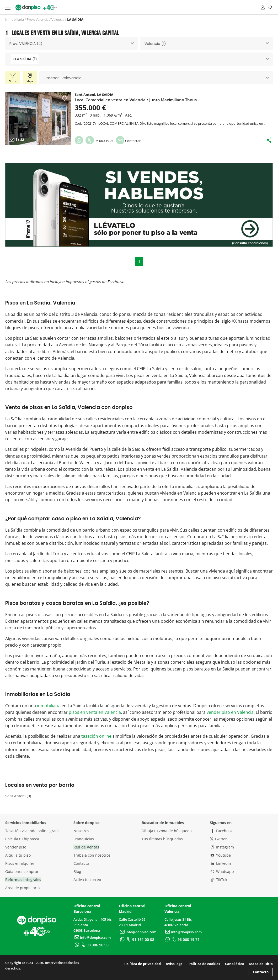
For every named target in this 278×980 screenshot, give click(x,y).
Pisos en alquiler (20, 863)
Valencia (58, 19)
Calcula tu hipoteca (22, 839)
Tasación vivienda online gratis (32, 831)
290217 (89, 123)
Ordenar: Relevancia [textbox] (63, 78)
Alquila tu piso (18, 855)
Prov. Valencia (38, 19)
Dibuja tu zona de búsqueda (167, 831)
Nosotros (81, 831)
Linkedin (220, 863)
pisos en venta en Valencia (95, 712)
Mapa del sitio (261, 964)
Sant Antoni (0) (18, 796)
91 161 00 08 (140, 939)
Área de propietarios (23, 888)
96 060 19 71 (100, 141)
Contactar (128, 141)
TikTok (218, 880)
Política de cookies (204, 964)
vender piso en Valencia (230, 712)
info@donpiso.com (92, 937)
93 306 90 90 (94, 945)
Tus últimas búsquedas (162, 839)
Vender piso (16, 847)
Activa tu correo (87, 880)
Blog (77, 871)
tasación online (96, 736)
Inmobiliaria (15, 19)
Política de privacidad (143, 964)
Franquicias (84, 839)
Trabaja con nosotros (92, 855)
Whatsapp (222, 871)
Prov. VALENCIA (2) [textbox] (26, 44)
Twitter (218, 839)
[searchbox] (41, 59)
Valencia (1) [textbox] (155, 44)
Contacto (81, 863)
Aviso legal (175, 964)
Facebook (221, 831)
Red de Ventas (86, 847)
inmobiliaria (49, 706)
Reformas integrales (23, 880)
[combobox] (71, 43)
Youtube (220, 855)
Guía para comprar (22, 871)
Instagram (222, 847)
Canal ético (235, 964)
